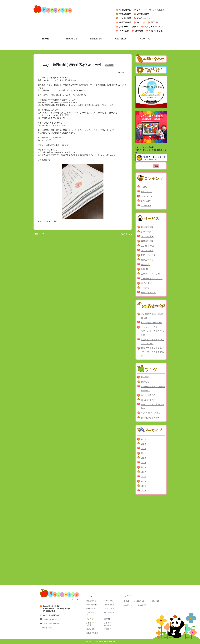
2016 (143, 477)
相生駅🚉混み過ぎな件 (152, 322)
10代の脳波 (124, 31)
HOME (144, 187)
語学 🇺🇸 (155, 22)
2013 (143, 491)
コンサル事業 (125, 18)
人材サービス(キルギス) (155, 27)
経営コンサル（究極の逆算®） (152, 406)
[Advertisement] (151, 539)
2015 (143, 481)
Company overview (52, 624)
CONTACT (146, 206)
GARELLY (146, 201)
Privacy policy (47, 628)
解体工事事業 (125, 22)
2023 (143, 444)
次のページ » (127, 234)
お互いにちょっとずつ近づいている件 (152, 342)
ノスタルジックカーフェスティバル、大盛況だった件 (152, 331)
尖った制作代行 (148, 400)
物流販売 (145, 382)
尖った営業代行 (148, 395)
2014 (143, 486)
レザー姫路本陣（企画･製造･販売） (153, 388)
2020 (143, 458)
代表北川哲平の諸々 (150, 418)
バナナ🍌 (141, 22)
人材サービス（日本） (129, 27)
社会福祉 (109, 65)
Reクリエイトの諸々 (151, 413)
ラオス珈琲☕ (159, 10)
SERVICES (146, 196)
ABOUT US (146, 192)
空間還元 (139, 31)
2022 (143, 449)
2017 (143, 472)
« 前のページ (39, 234)
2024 (143, 439)
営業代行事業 (125, 14)
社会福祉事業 (125, 10)
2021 (143, 453)
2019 (143, 463)
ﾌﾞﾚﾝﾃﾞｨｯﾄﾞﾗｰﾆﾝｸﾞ (145, 18)
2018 (143, 467)
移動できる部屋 (156, 31)
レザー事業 (142, 10)
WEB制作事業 (143, 14)
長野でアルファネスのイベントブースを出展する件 (152, 352)
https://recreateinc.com (53, 619)
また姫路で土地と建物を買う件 (152, 316)
